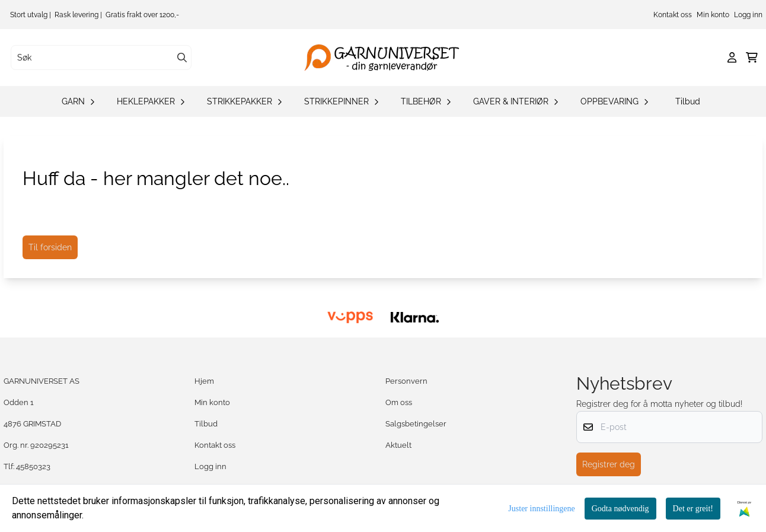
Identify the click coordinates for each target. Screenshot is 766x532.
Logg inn (748, 15)
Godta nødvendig (620, 509)
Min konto (713, 15)
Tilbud (688, 101)
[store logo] (387, 58)
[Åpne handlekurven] (752, 58)
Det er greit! (693, 509)
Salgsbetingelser (416, 424)
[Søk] (101, 58)
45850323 (33, 466)
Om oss (399, 402)
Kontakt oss (673, 15)
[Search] (182, 58)
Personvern (406, 381)
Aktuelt (398, 445)
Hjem (204, 381)
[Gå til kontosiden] (732, 58)
